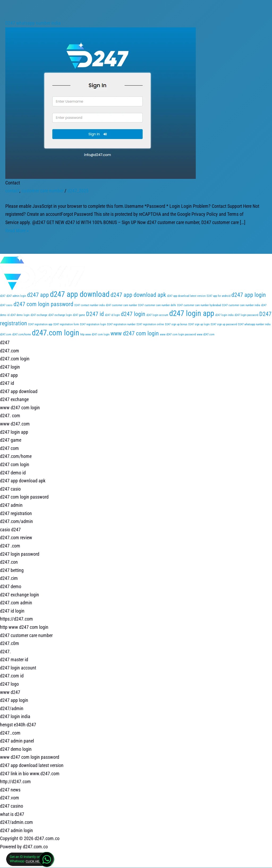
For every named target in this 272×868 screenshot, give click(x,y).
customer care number (42, 191)
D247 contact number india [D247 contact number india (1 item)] (90, 305)
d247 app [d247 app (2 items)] (38, 295)
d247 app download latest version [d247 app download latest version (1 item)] (186, 296)
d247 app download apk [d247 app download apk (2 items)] (138, 295)
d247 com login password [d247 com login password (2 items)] (43, 304)
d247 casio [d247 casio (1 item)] (6, 305)
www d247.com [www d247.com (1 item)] (206, 334)
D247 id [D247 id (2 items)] (95, 314)
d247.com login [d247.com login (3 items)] (56, 333)
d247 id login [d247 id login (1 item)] (112, 315)
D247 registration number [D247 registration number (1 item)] (121, 324)
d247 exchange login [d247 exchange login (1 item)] (60, 315)
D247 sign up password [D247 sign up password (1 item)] (224, 324)
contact (12, 191)
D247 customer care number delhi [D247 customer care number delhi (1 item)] (157, 305)
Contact (13, 183)
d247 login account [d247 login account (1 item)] (157, 315)
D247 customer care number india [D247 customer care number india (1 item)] (241, 305)
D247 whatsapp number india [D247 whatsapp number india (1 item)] (254, 324)
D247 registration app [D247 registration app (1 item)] (40, 324)
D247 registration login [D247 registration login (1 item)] (93, 324)
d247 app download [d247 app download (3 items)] (80, 294)
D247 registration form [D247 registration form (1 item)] (66, 324)
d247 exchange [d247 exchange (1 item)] (39, 315)
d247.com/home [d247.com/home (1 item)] (22, 334)
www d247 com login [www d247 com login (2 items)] (135, 333)
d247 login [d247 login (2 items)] (133, 314)
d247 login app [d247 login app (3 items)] (192, 313)
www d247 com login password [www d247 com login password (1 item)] (178, 334)
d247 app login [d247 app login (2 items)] (249, 295)
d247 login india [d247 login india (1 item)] (224, 315)
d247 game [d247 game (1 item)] (79, 315)
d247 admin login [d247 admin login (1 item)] (16, 296)
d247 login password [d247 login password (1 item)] (246, 315)
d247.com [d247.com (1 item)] (6, 334)
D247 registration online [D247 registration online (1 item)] (150, 324)
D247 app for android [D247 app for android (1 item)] (218, 296)
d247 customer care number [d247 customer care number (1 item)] (121, 305)
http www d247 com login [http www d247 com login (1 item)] (95, 334)
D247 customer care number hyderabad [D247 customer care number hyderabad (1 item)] (199, 305)
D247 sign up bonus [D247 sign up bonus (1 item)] (176, 324)
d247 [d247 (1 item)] (3, 296)
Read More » (17, 231)
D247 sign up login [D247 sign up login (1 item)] (199, 324)
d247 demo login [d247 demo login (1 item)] (20, 315)
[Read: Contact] (101, 102)
